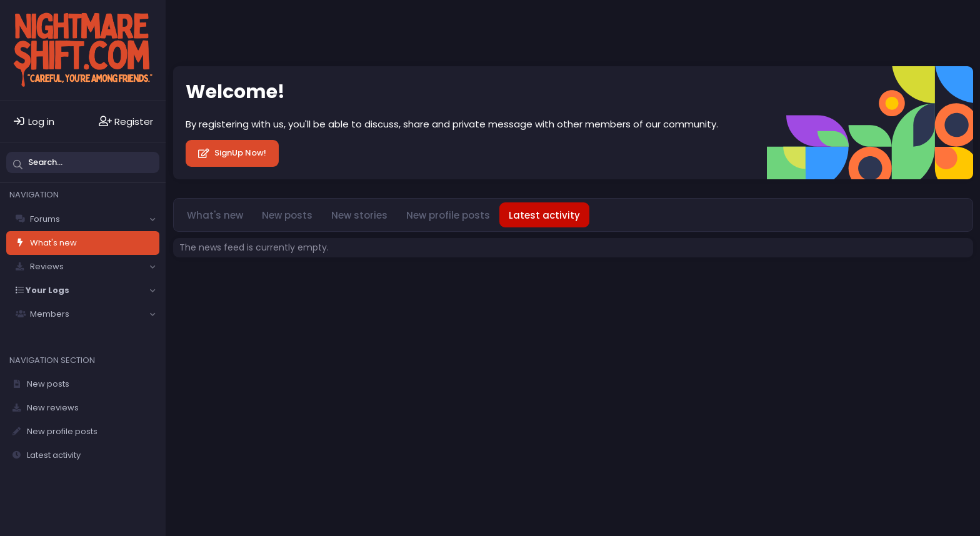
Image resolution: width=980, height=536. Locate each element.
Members (50, 314)
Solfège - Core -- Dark (227, 285)
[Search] (83, 162)
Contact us (310, 285)
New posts (48, 384)
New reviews (53, 408)
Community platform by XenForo (866, 284)
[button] (152, 219)
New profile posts (62, 431)
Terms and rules (376, 285)
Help (494, 285)
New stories (359, 215)
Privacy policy (446, 285)
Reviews (47, 266)
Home (524, 285)
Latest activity (54, 455)
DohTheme (954, 294)
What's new (53, 243)
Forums (45, 219)
